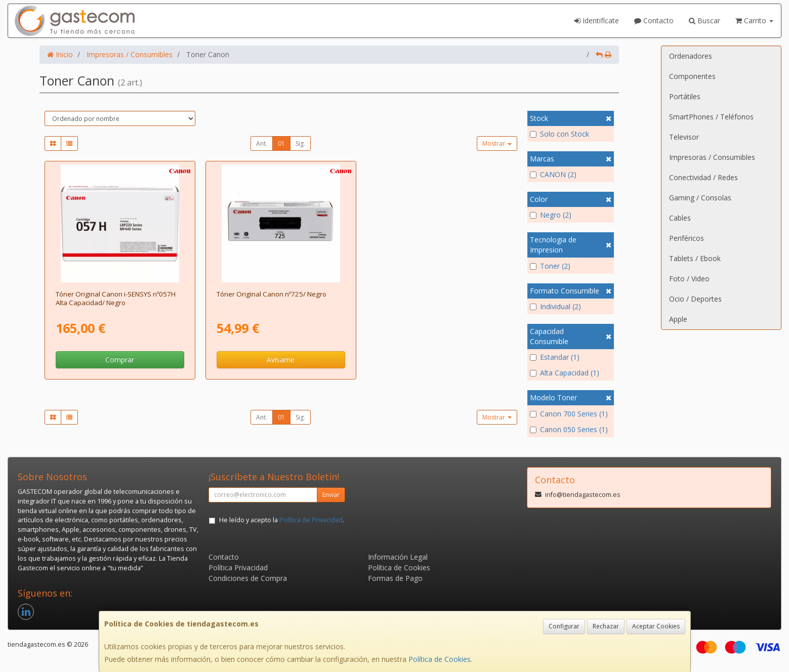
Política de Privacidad (311, 520)
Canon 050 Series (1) (569, 429)
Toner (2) (550, 266)
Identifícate (597, 20)
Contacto (654, 20)
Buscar (704, 20)
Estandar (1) (555, 357)
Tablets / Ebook (695, 258)
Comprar (120, 360)
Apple (678, 319)
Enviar (331, 495)
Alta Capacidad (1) (565, 373)
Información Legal (398, 557)
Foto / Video (689, 279)
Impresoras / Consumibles (712, 157)
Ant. (262, 143)
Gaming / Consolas (700, 198)
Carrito (754, 20)
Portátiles (685, 96)
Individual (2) (555, 306)
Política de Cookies (440, 659)
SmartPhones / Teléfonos (711, 117)
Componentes (692, 76)
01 (281, 143)
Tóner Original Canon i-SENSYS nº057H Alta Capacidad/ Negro (116, 298)
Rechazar (606, 626)
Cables (680, 218)
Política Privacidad (238, 568)
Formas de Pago (395, 578)
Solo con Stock (559, 134)
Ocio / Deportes (695, 299)
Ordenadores (691, 56)
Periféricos (687, 238)
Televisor (684, 137)
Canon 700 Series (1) (569, 414)
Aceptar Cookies (656, 626)
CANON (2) (553, 174)
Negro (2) (551, 215)
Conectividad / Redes (703, 177)
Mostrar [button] (497, 143)
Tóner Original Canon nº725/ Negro (272, 294)
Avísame (281, 360)
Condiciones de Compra (248, 578)
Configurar (564, 626)
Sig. (300, 143)
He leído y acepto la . (282, 520)
